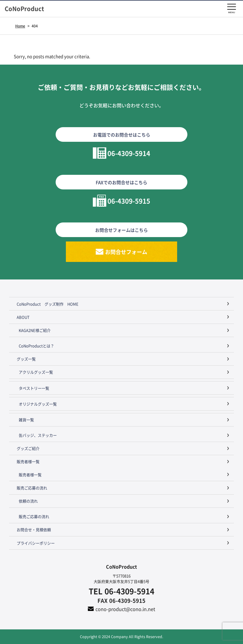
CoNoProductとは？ (36, 346)
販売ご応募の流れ (32, 488)
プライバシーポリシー (36, 543)
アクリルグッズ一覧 (36, 372)
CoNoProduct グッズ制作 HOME (48, 304)
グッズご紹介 (28, 448)
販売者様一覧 (28, 461)
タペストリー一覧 (34, 388)
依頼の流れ (28, 501)
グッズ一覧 (26, 359)
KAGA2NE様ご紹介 (35, 330)
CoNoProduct (27, 9)
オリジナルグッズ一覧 (38, 404)
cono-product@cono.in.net (125, 609)
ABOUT (23, 317)
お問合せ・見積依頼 (34, 530)
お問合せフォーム (126, 252)
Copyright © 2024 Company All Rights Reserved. (121, 637)
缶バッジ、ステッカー (38, 435)
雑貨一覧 (26, 420)
